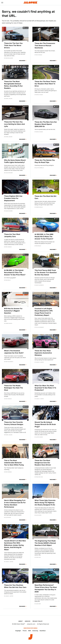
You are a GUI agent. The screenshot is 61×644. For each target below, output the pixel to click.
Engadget (18, 631)
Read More (22, 61)
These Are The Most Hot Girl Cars (46, 197)
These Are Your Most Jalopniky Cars (12, 235)
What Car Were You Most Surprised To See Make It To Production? (45, 388)
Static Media (20, 624)
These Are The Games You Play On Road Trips (45, 161)
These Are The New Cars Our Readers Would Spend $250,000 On (46, 124)
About (20, 621)
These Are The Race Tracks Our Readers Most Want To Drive (45, 84)
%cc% (26, 28)
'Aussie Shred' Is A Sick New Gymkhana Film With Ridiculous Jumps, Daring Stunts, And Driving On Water (15, 545)
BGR (30, 631)
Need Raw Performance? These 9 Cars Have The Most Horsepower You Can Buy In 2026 (46, 588)
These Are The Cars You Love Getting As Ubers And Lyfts (14, 124)
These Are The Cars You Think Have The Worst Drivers (13, 45)
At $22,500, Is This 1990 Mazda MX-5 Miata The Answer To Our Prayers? (44, 237)
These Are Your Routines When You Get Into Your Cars (15, 586)
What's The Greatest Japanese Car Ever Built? (14, 352)
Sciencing (35, 631)
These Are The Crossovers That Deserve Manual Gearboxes (45, 46)
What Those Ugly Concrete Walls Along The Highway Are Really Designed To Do (45, 503)
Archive (28, 621)
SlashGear (43, 631)
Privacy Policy (38, 621)
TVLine (25, 631)
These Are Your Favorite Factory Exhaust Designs (14, 423)
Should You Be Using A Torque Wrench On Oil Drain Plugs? (45, 424)
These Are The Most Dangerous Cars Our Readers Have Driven (43, 463)
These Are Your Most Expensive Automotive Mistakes (43, 353)
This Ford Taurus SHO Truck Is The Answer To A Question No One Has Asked (46, 273)
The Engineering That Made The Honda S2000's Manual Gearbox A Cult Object (45, 543)
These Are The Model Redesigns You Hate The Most (14, 388)
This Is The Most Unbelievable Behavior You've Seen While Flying (14, 463)
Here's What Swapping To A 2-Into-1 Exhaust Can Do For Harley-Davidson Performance (15, 504)
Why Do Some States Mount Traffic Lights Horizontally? (15, 161)
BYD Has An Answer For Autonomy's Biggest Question (13, 311)
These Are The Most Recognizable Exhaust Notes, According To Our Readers (13, 85)
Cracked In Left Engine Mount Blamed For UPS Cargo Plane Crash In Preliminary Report (44, 312)
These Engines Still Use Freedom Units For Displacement (13, 198)
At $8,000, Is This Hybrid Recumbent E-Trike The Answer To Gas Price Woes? (15, 273)
